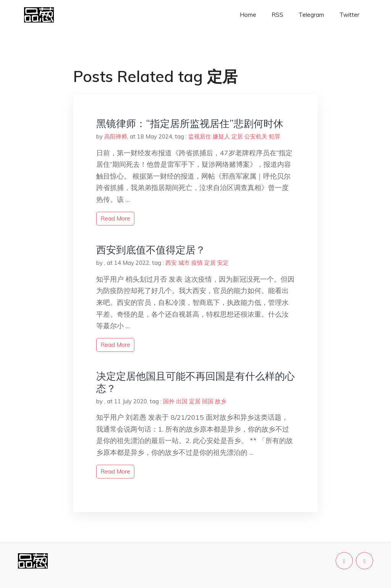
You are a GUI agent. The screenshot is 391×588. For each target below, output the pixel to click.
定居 (237, 136)
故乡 (221, 401)
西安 (171, 263)
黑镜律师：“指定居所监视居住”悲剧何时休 (190, 123)
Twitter (349, 15)
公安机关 (256, 136)
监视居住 (200, 136)
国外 (169, 401)
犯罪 (275, 136)
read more (115, 218)
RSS (277, 15)
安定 (223, 263)
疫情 (197, 263)
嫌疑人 (221, 136)
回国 (208, 401)
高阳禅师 (116, 136)
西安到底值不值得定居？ (151, 250)
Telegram (311, 15)
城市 (184, 263)
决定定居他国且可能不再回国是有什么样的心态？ (195, 382)
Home (248, 15)
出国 (182, 401)
